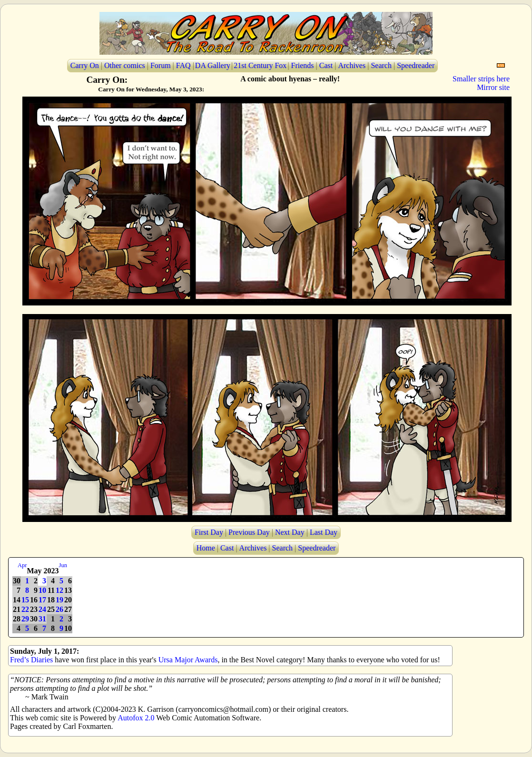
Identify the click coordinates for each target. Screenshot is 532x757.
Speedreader (416, 65)
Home (206, 548)
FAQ (183, 65)
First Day (209, 532)
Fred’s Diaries (31, 660)
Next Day (290, 532)
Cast (326, 65)
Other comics (125, 65)
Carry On (85, 65)
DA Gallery (213, 65)
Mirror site (493, 87)
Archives (352, 65)
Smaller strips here (481, 79)
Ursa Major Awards (188, 660)
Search (381, 65)
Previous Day (249, 532)
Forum (161, 65)
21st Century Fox (260, 65)
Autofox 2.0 (136, 718)
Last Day (324, 532)
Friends (303, 65)
